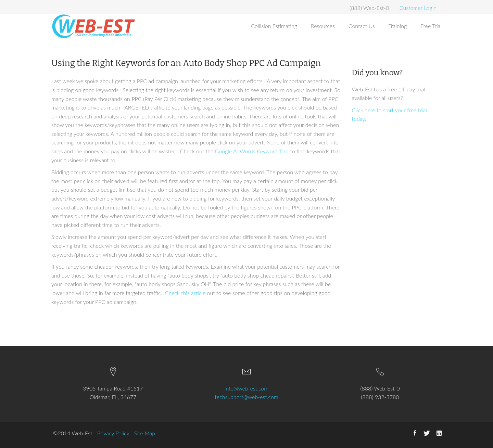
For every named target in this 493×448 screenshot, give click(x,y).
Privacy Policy (113, 433)
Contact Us (362, 26)
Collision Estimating (274, 26)
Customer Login (418, 8)
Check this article (185, 293)
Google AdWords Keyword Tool (252, 151)
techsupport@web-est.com (246, 397)
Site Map (145, 433)
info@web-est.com (246, 388)
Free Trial (431, 26)
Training (398, 26)
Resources (323, 26)
